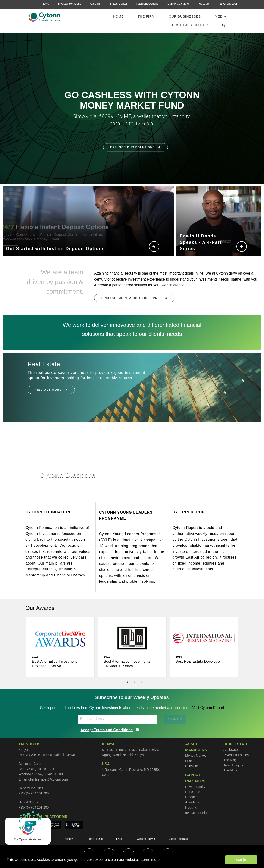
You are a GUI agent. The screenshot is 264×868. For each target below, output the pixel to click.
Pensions (192, 766)
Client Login (229, 4)
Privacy (68, 839)
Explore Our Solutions (135, 147)
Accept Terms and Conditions (107, 730)
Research (205, 4)
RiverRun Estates (236, 755)
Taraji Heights (233, 765)
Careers (95, 4)
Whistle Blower (146, 839)
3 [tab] (141, 682)
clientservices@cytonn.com (48, 779)
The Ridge (231, 760)
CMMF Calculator (179, 4)
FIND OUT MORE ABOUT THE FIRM (134, 298)
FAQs (120, 839)
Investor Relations (70, 4)
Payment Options (147, 4)
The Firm (146, 16)
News (45, 4)
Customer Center (190, 25)
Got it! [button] (241, 860)
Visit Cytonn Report (208, 708)
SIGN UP (175, 719)
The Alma (230, 770)
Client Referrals (178, 839)
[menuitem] (121, 16)
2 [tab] (134, 682)
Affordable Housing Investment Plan (197, 807)
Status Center (118, 4)
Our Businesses (185, 16)
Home (118, 16)
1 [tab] (127, 682)
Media (221, 16)
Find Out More (51, 390)
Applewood (231, 750)
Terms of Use (95, 839)
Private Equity (195, 787)
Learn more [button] (150, 860)
